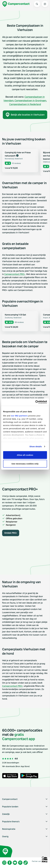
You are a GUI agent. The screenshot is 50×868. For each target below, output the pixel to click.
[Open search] (37, 4)
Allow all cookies (25, 455)
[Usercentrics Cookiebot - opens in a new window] (36, 402)
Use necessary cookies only (25, 464)
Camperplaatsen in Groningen (30, 100)
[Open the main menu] (45, 4)
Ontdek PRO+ (11, 533)
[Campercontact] (16, 4)
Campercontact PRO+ (15, 274)
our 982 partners (19, 416)
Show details (36, 446)
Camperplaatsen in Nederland (25, 104)
